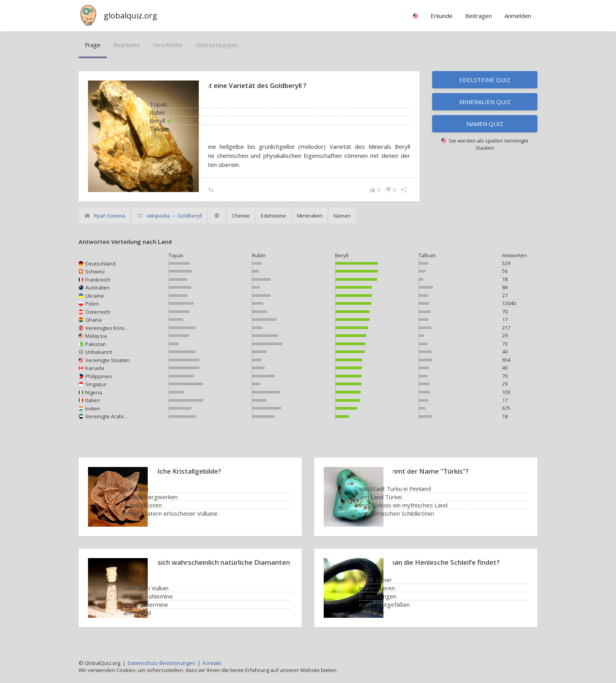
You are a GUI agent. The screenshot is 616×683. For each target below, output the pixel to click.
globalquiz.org (130, 16)
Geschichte (168, 45)
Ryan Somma (110, 216)
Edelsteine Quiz (485, 80)
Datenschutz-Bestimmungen (161, 663)
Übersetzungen (216, 45)
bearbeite (127, 45)
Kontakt (212, 663)
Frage (93, 45)
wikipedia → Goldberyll (174, 216)
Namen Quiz (485, 124)
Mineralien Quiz (485, 102)
